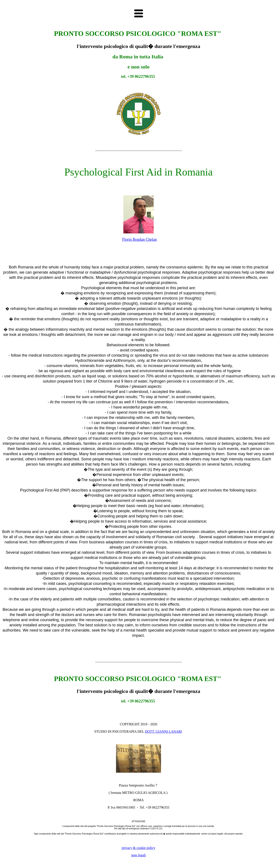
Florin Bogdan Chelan (140, 239)
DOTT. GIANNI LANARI (163, 732)
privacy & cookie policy (138, 848)
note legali (138, 855)
